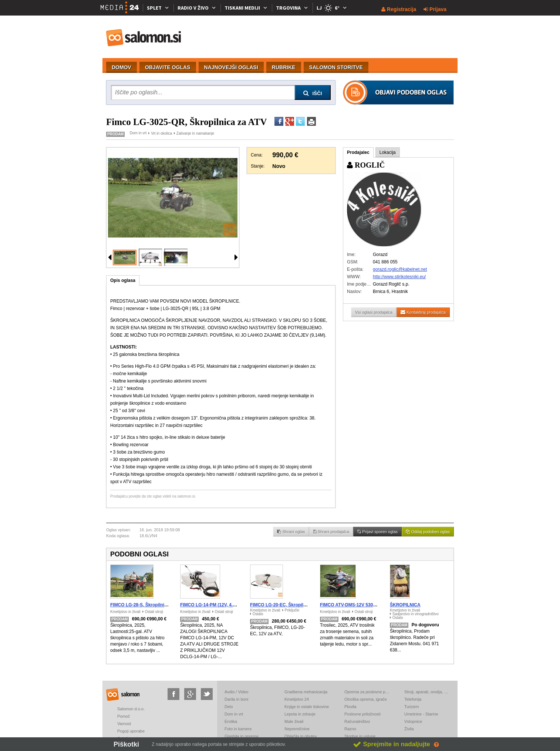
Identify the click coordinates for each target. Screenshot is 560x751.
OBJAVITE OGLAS (168, 67)
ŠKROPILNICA (405, 605)
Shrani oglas (291, 532)
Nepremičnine (297, 729)
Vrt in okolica (161, 133)
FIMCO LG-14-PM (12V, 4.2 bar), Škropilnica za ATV (233, 605)
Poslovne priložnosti (362, 714)
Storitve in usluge (360, 736)
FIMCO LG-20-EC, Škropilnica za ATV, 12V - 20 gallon (306, 605)
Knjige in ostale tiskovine (307, 707)
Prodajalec (358, 152)
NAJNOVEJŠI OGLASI (231, 67)
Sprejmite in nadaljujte (392, 744)
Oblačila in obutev (301, 736)
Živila (409, 729)
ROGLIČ (366, 165)
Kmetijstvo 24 (297, 699)
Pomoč (124, 716)
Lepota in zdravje (300, 714)
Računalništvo (357, 721)
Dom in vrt (138, 133)
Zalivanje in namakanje (195, 133)
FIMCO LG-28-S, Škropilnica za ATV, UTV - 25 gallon (165, 605)
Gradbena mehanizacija (306, 692)
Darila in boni (236, 699)
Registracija (399, 9)
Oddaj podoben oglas (428, 532)
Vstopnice (413, 721)
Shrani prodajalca (331, 532)
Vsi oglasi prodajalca (374, 312)
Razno (350, 729)
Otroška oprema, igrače (366, 699)
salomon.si (144, 38)
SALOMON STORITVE (336, 67)
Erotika (231, 721)
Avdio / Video (236, 692)
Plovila (350, 707)
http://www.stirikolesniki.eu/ (399, 277)
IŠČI (313, 93)
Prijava (435, 9)
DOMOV (122, 67)
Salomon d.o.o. (131, 709)
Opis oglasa (123, 280)
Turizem (411, 707)
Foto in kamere (238, 729)
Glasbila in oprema (242, 736)
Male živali (294, 721)
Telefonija (413, 699)
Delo (229, 707)
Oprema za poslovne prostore (367, 692)
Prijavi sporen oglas (377, 532)
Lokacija (388, 152)
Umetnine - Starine (421, 714)
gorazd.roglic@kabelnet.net (400, 269)
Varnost (124, 724)
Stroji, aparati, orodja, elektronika (427, 692)
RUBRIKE (284, 67)
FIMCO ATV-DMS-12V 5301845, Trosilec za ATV (369, 605)
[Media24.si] (122, 8)
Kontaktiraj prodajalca (423, 312)
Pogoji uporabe (131, 731)
